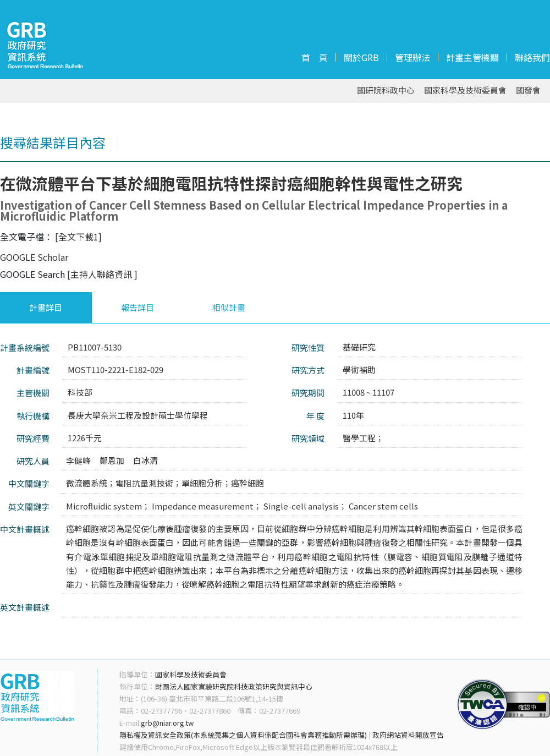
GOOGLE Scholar (34, 257)
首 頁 (315, 57)
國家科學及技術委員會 (465, 91)
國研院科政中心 (386, 91)
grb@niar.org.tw (167, 723)
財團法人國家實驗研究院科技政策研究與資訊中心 (234, 686)
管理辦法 (413, 57)
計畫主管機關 (472, 57)
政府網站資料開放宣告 (408, 735)
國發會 (528, 91)
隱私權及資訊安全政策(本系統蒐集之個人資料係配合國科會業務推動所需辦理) (243, 735)
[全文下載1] (78, 237)
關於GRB (361, 57)
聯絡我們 (532, 57)
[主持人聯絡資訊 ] (102, 274)
